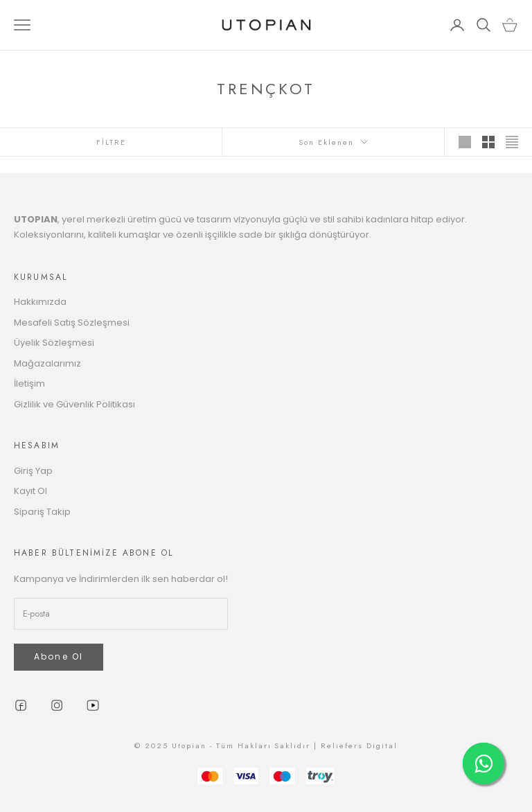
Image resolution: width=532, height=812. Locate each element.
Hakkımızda (40, 302)
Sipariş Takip (42, 512)
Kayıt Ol (30, 491)
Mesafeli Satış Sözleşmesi (72, 323)
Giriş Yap (33, 471)
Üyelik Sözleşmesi (54, 343)
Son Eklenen (333, 142)
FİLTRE (111, 142)
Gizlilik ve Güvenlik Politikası (74, 404)
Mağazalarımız (47, 363)
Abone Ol (59, 656)
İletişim (29, 383)
